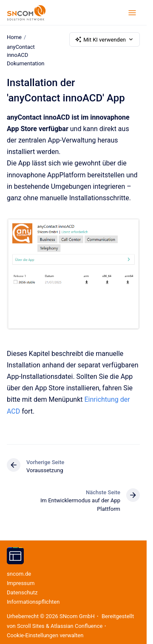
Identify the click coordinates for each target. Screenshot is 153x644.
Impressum (21, 583)
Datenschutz (22, 592)
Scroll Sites (31, 626)
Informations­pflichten (33, 602)
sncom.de (19, 574)
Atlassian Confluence (76, 626)
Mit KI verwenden (105, 39)
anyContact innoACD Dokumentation (26, 55)
